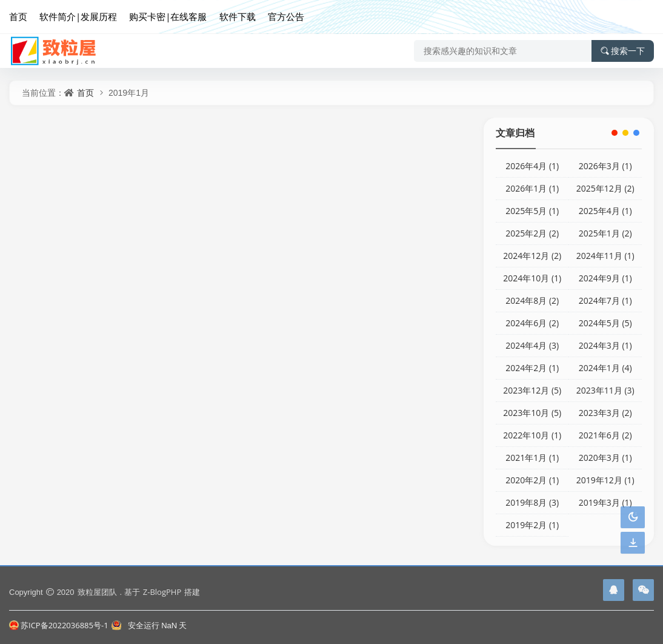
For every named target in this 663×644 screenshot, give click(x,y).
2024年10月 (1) (532, 278)
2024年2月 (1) (532, 368)
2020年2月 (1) (532, 480)
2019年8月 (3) (532, 502)
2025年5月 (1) (532, 211)
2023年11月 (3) (605, 390)
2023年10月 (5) (532, 413)
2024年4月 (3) (532, 345)
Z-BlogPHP (162, 592)
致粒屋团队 (97, 592)
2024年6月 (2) (532, 323)
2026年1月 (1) (532, 188)
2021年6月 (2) (605, 435)
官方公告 (286, 16)
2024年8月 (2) (532, 300)
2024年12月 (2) (532, 256)
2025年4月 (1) (605, 211)
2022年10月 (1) (532, 435)
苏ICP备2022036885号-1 (59, 625)
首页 (18, 16)
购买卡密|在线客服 (168, 16)
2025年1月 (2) (605, 233)
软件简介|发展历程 (78, 16)
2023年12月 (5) (532, 390)
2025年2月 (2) (532, 233)
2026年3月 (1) (605, 166)
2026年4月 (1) (532, 166)
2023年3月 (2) (605, 413)
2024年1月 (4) (605, 368)
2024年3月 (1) (605, 345)
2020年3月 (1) (605, 458)
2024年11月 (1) (605, 256)
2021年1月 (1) (532, 458)
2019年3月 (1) (605, 502)
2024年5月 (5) (605, 323)
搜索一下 (623, 51)
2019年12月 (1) (605, 480)
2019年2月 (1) (532, 525)
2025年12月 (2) (605, 188)
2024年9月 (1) (605, 278)
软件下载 (238, 16)
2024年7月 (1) (605, 300)
